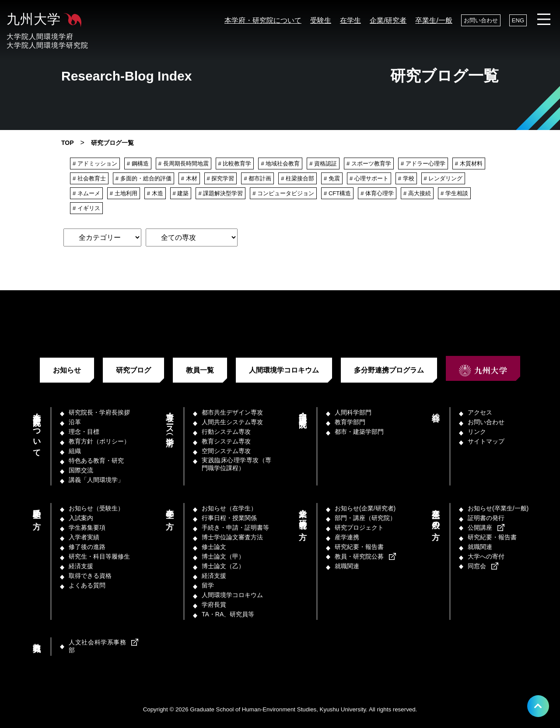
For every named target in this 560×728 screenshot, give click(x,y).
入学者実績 (84, 537)
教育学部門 (350, 422)
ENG (518, 20)
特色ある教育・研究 (96, 461)
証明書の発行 (486, 518)
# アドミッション (95, 164)
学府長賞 (214, 605)
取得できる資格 (90, 576)
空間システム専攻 (226, 451)
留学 (208, 585)
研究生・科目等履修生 (99, 556)
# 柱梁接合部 (297, 178)
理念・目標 (84, 432)
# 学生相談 (454, 193)
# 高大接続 (417, 193)
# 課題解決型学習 (220, 193)
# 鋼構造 (138, 164)
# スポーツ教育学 (369, 164)
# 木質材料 (469, 164)
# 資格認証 (323, 164)
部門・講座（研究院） (303, 411)
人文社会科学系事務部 (97, 646)
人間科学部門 (353, 412)
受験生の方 (37, 510)
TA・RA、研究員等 (228, 614)
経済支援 (81, 566)
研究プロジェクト (359, 528)
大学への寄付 (486, 556)
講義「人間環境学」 (96, 480)
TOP (68, 143)
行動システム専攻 (226, 432)
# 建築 (181, 193)
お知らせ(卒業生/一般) (498, 508)
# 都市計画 (257, 178)
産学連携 (347, 537)
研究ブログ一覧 (112, 143)
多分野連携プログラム (389, 370)
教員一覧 (200, 370)
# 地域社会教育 (280, 164)
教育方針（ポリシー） (99, 441)
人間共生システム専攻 (232, 422)
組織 (75, 451)
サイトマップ (486, 441)
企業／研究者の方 (303, 515)
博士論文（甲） (223, 556)
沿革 (75, 422)
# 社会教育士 (89, 178)
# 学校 (406, 178)
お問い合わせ (481, 20)
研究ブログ (133, 370)
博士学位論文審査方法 (232, 537)
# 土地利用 (124, 193)
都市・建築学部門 (359, 432)
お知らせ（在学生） (229, 508)
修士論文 (214, 547)
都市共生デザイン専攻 (232, 412)
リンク (477, 432)
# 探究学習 (221, 178)
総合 (436, 408)
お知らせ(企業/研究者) (365, 508)
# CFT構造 (337, 193)
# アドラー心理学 (423, 164)
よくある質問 (87, 585)
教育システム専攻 (226, 441)
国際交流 (81, 470)
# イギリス (86, 208)
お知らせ (67, 370)
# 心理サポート (369, 178)
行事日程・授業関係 (229, 518)
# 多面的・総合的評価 (143, 178)
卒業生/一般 (434, 20)
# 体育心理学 (377, 193)
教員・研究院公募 (359, 556)
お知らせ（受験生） (96, 508)
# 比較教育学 (235, 164)
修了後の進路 (87, 547)
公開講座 (480, 528)
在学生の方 (170, 510)
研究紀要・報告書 (359, 547)
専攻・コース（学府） (170, 421)
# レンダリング (443, 178)
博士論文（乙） (223, 566)
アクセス (480, 412)
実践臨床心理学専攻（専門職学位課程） (236, 464)
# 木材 (189, 178)
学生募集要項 (87, 528)
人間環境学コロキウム (284, 370)
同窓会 (477, 566)
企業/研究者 (388, 20)
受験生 (321, 20)
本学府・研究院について (263, 20)
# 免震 (332, 178)
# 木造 (155, 193)
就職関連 (347, 566)
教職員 (37, 639)
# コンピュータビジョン (283, 193)
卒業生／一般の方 (436, 515)
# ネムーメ (86, 193)
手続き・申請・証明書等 (235, 528)
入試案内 (81, 518)
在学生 (350, 20)
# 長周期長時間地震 (184, 164)
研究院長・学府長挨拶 (99, 412)
